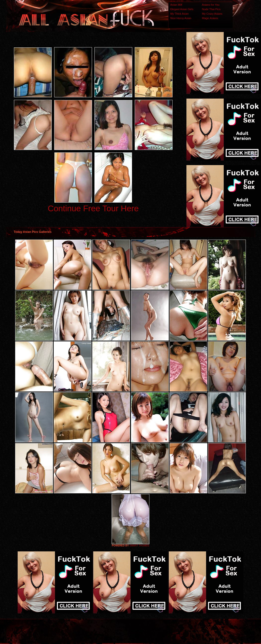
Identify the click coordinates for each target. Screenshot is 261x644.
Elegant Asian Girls (182, 9)
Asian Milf (176, 5)
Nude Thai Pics (211, 9)
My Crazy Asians (212, 14)
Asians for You (211, 5)
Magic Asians (210, 18)
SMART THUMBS (139, 546)
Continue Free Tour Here (93, 208)
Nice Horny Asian (181, 18)
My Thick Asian (179, 14)
